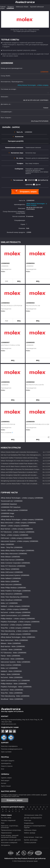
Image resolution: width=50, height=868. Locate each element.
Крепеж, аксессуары (31, 840)
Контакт (4, 783)
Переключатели (6, 833)
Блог (3, 769)
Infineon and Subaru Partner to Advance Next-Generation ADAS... (20, 478)
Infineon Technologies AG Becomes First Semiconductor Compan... (20, 469)
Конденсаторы (29, 823)
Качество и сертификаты (9, 746)
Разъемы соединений (8, 820)
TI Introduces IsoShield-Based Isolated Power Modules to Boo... (19, 464)
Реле (3, 823)
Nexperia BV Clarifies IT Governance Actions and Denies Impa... (20, 458)
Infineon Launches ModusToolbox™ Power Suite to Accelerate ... (20, 484)
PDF (7, 281)
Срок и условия (6, 752)
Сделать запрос (6, 778)
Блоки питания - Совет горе (33, 837)
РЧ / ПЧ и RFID (6, 818)
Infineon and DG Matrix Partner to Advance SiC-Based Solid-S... (20, 467)
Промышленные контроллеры (11, 830)
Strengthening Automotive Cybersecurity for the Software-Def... (19, 481)
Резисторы (28, 820)
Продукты (11, 7)
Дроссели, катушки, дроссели (11, 840)
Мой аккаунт (5, 781)
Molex (3, 271)
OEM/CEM (31, 180)
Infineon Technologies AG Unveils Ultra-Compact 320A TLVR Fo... (20, 461)
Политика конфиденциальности (12, 749)
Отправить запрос (15, 800)
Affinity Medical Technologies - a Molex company (33, 85)
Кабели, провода (30, 833)
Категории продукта (8, 761)
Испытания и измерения (9, 843)
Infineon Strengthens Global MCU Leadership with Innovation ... (19, 475)
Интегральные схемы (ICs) (33, 815)
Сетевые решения (30, 843)
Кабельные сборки (22, 7)
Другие (38, 184)
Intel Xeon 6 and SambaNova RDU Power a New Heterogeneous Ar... (21, 455)
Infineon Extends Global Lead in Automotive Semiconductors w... (20, 452)
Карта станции (6, 786)
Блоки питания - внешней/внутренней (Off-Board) (10, 836)
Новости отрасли (7, 766)
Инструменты (6, 845)
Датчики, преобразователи (33, 818)
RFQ (19, 281)
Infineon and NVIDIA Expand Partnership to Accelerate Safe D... (19, 472)
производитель (6, 763)
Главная (3, 7)
